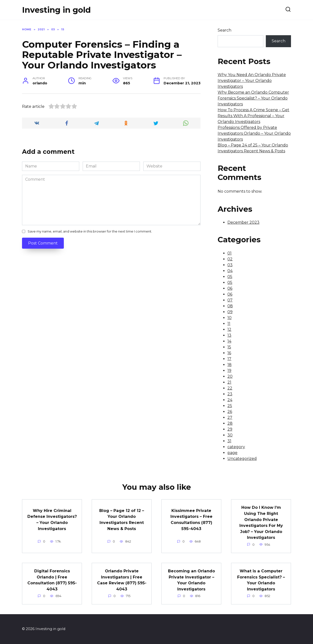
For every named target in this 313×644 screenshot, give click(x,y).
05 (230, 277)
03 (230, 265)
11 (229, 324)
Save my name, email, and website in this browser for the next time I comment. (90, 231)
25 (230, 406)
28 (230, 423)
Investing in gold (56, 10)
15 (229, 347)
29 (230, 429)
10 (229, 318)
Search (224, 30)
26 (230, 412)
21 (229, 382)
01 (229, 253)
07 (230, 300)
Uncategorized (242, 459)
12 (229, 329)
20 (230, 376)
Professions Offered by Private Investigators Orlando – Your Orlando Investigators (254, 133)
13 (229, 335)
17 (229, 359)
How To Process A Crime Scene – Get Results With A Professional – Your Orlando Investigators (253, 116)
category (236, 447)
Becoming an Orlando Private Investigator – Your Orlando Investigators (191, 580)
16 (229, 353)
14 (229, 341)
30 (230, 435)
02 (230, 259)
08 (230, 306)
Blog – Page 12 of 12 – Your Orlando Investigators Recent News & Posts (122, 519)
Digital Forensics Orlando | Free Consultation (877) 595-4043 (52, 580)
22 (230, 388)
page (232, 453)
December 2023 (243, 222)
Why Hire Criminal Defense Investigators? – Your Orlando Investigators (52, 521)
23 (230, 394)
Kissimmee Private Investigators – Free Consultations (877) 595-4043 (191, 519)
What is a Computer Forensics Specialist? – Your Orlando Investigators (261, 580)
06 (230, 288)
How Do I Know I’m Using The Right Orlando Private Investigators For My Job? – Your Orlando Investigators (261, 522)
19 (229, 371)
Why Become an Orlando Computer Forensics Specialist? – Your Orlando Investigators (253, 98)
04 (230, 271)
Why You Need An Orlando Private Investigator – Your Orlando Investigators (252, 81)
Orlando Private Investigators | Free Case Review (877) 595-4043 (122, 580)
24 (230, 400)
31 (229, 441)
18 (229, 365)
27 (230, 417)
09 (230, 312)
